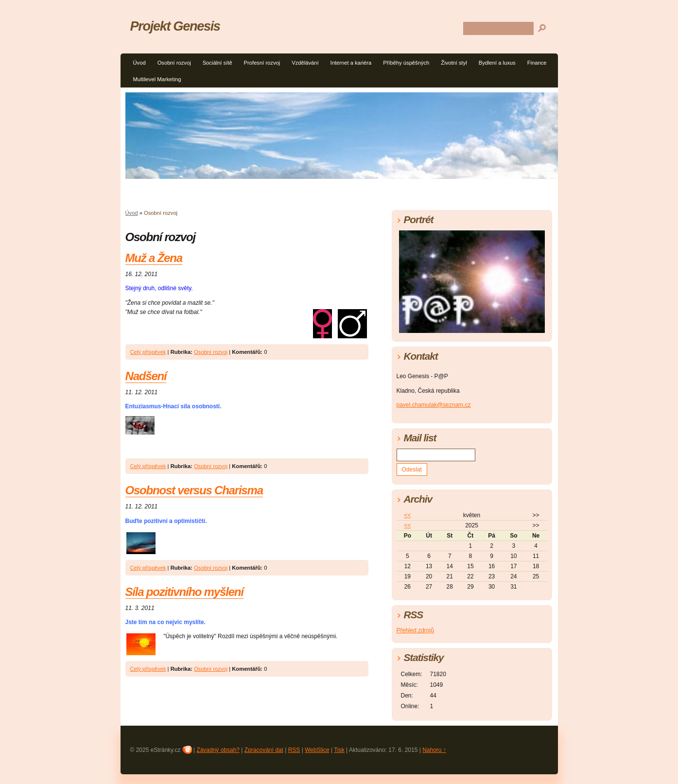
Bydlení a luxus (497, 63)
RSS (294, 750)
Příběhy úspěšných (406, 63)
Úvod (139, 63)
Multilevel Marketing (157, 79)
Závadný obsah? (218, 750)
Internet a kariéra (351, 63)
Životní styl (454, 63)
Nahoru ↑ (434, 750)
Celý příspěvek (148, 352)
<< (407, 515)
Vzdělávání (305, 63)
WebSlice (317, 750)
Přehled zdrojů (415, 630)
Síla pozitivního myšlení (184, 592)
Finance (537, 63)
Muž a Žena (154, 258)
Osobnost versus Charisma (194, 490)
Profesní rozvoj (262, 63)
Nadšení (146, 376)
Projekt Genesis (175, 26)
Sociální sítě (217, 63)
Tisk (339, 750)
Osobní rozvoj (174, 63)
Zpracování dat (264, 750)
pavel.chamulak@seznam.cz (434, 405)
